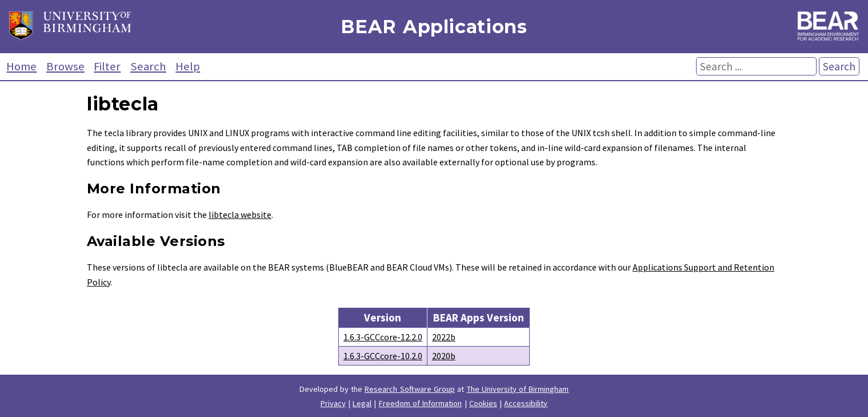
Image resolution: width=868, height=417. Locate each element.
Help (188, 66)
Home (21, 66)
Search (148, 66)
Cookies (483, 403)
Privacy (333, 403)
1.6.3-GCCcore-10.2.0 (383, 356)
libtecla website (240, 215)
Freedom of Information (421, 403)
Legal (362, 403)
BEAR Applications (434, 27)
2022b (444, 337)
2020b (444, 356)
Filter (107, 66)
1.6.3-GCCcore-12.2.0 (383, 337)
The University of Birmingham (518, 389)
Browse (65, 66)
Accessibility (526, 403)
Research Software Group (410, 389)
